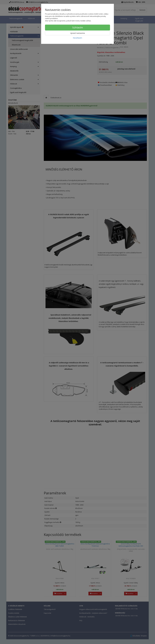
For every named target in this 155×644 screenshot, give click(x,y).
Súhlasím (78, 27)
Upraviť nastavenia (77, 33)
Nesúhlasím (77, 38)
